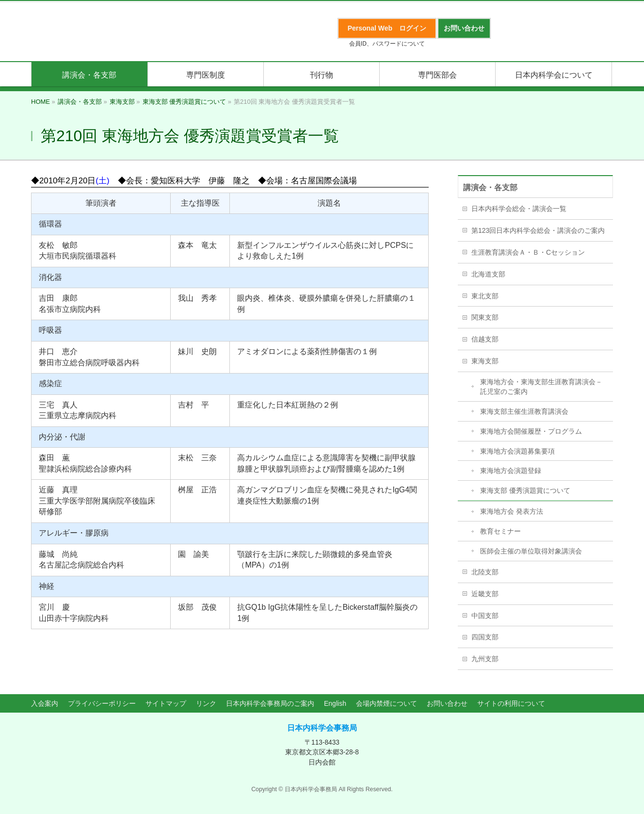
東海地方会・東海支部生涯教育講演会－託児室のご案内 (541, 387)
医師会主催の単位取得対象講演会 (531, 551)
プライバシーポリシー (102, 703)
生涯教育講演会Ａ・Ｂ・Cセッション (528, 252)
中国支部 (485, 616)
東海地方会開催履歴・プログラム (531, 431)
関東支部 (485, 317)
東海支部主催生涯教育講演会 (524, 411)
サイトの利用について (511, 703)
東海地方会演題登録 (511, 471)
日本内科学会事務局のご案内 (270, 703)
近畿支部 (485, 594)
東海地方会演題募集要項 (517, 451)
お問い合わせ (447, 703)
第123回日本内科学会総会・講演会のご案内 (538, 230)
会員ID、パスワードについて (387, 44)
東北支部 (485, 296)
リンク (206, 703)
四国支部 (485, 637)
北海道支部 (488, 274)
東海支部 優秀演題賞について (525, 490)
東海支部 (485, 361)
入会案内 (45, 703)
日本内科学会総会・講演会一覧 (519, 209)
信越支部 (485, 339)
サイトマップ (166, 703)
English (335, 703)
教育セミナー (500, 531)
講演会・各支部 (490, 187)
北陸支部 (485, 572)
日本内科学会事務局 (322, 728)
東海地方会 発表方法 (512, 511)
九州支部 (485, 659)
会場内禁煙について (386, 703)
